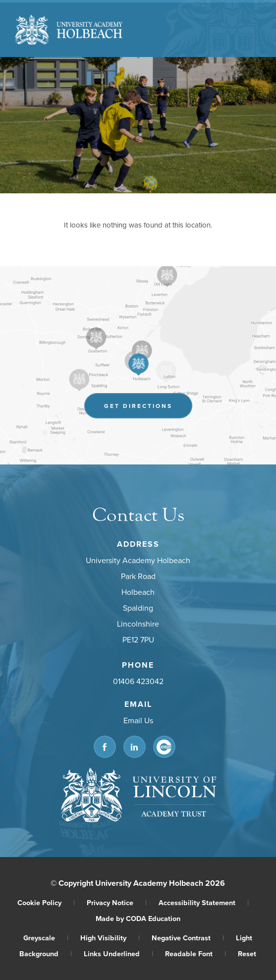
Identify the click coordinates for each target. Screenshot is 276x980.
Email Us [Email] (138, 720)
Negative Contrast (188, 938)
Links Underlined (118, 953)
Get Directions (138, 406)
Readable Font (195, 953)
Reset (247, 953)
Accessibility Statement (204, 902)
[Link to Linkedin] (134, 747)
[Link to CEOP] (164, 747)
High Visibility (110, 938)
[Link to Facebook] (104, 747)
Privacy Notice (117, 902)
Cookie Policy (46, 902)
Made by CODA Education (138, 918)
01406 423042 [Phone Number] (138, 681)
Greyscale (46, 938)
